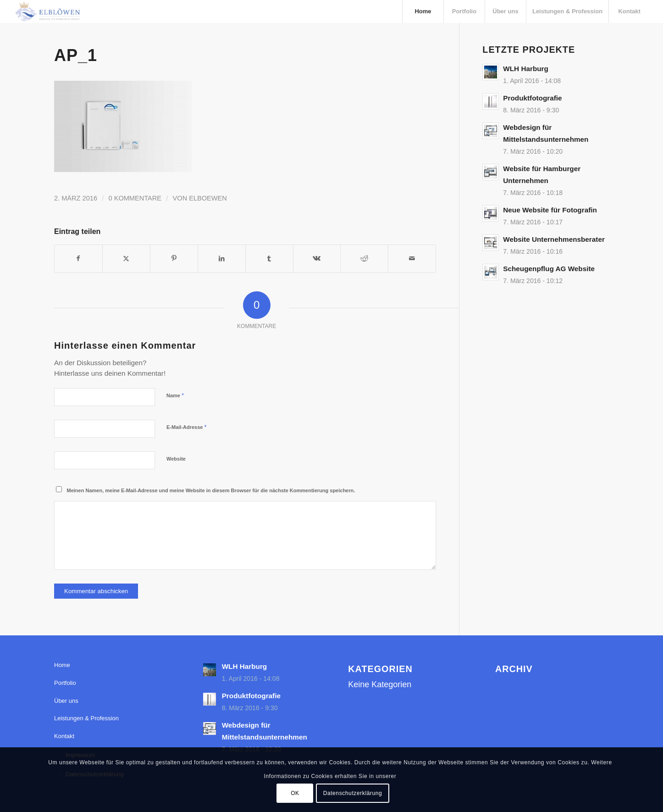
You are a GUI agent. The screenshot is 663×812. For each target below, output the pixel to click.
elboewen (208, 198)
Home (62, 665)
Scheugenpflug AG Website (549, 269)
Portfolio (65, 683)
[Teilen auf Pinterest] (174, 259)
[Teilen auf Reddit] (364, 259)
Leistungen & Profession (86, 718)
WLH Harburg (526, 69)
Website (176, 459)
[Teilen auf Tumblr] (269, 259)
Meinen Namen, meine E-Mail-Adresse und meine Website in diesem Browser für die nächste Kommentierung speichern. (211, 490)
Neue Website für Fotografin (550, 210)
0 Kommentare (135, 198)
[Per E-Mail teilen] (412, 259)
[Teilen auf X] (126, 259)
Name (175, 395)
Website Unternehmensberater (554, 239)
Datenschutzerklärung (353, 793)
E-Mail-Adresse (187, 427)
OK (295, 793)
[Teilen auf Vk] (317, 259)
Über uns (66, 701)
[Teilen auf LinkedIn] (222, 259)
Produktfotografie (532, 98)
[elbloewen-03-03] (47, 11)
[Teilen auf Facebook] (78, 259)
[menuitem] (423, 11)
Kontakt (64, 736)
